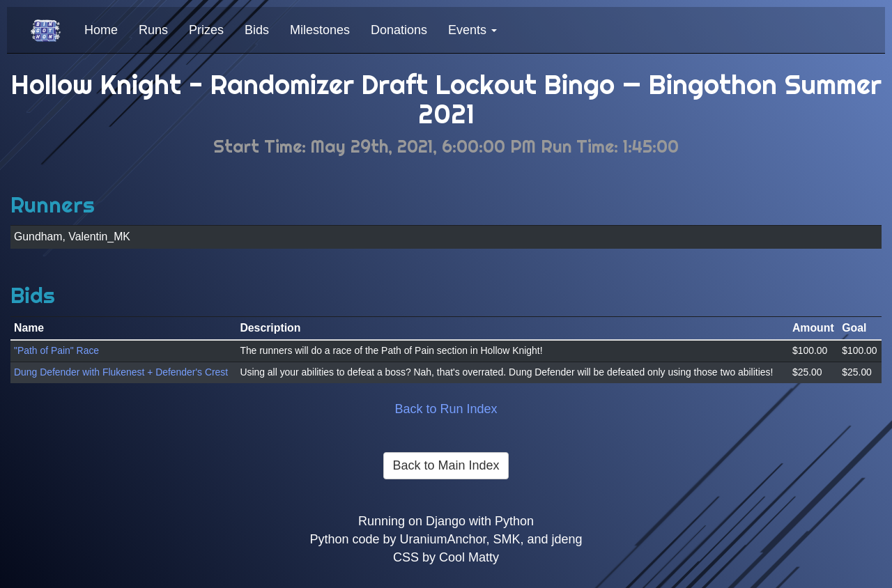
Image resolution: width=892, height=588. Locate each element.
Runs (153, 30)
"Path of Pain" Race (56, 350)
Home (101, 30)
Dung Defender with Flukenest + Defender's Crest (121, 372)
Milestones (320, 30)
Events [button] (472, 30)
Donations (399, 30)
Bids (257, 30)
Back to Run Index (446, 409)
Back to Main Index (446, 465)
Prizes (206, 30)
